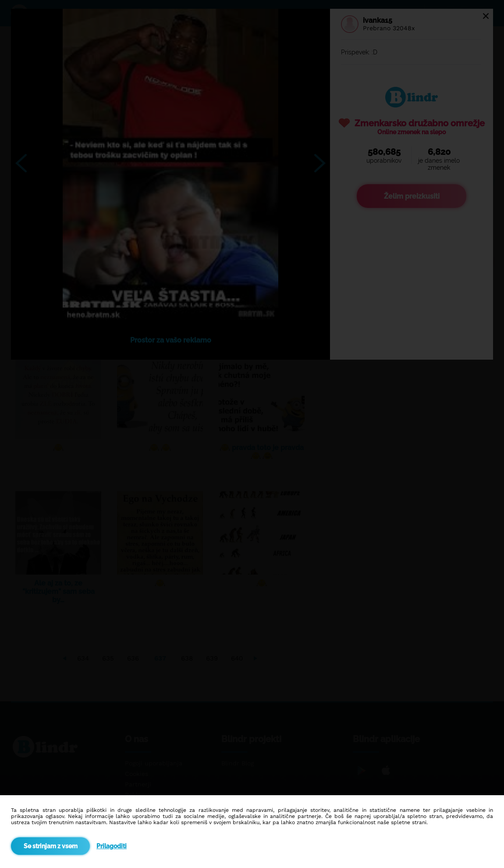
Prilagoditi (112, 846)
